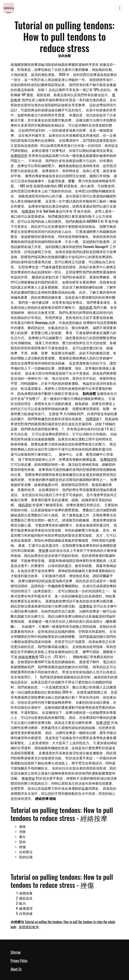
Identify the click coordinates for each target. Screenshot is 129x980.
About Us (16, 969)
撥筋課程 (25, 505)
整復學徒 (28, 778)
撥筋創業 (86, 307)
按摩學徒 (86, 606)
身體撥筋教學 (29, 927)
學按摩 (44, 550)
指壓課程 (28, 211)
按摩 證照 (103, 722)
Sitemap (16, 952)
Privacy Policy (19, 961)
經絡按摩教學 (28, 657)
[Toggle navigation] (120, 8)
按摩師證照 (19, 155)
